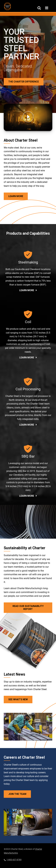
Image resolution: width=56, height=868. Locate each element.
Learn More (16, 196)
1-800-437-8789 (13, 860)
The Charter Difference (24, 82)
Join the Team (17, 794)
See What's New (18, 699)
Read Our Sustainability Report (28, 608)
